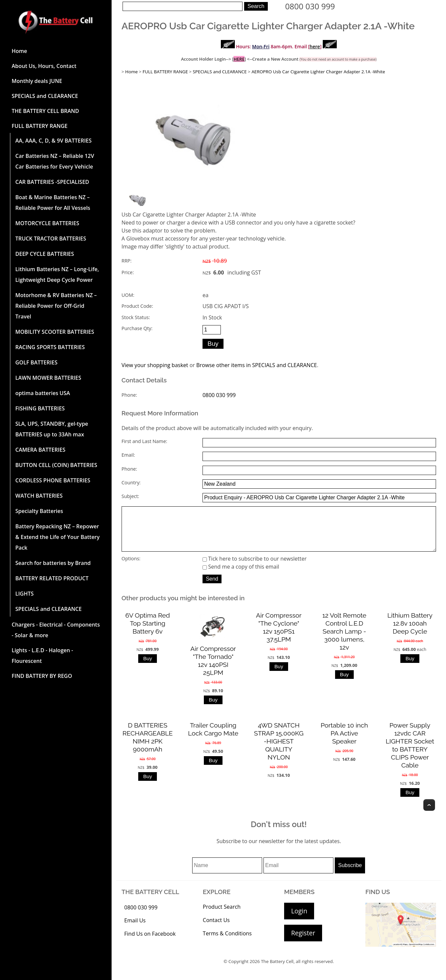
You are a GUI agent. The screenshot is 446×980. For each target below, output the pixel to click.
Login (299, 920)
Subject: (130, 496)
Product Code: (137, 306)
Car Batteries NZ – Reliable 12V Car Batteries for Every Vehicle (55, 161)
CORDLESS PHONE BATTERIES (53, 480)
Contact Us (216, 929)
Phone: (129, 395)
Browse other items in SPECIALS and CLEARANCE (256, 365)
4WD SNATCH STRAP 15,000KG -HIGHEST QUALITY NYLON (279, 750)
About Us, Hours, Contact (44, 66)
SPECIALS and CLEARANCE (45, 96)
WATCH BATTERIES (39, 496)
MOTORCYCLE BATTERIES (47, 223)
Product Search (222, 916)
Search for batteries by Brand (53, 563)
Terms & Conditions (227, 943)
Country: (131, 483)
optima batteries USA (43, 393)
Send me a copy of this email (241, 576)
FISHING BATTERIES (40, 408)
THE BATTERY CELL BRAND (45, 111)
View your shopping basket (155, 365)
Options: (131, 568)
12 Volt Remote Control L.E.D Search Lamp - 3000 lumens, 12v (344, 641)
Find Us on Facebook (150, 943)
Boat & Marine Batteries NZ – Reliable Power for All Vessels (53, 203)
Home (19, 51)
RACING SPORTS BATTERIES (50, 347)
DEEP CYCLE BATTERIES (45, 254)
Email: (128, 455)
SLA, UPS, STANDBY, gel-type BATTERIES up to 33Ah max (52, 429)
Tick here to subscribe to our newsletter (255, 568)
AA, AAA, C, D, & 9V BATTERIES (53, 141)
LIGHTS (24, 594)
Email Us (135, 930)
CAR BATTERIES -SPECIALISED (52, 182)
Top (429, 814)
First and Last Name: (144, 441)
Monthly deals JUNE (37, 81)
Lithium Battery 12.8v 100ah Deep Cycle (410, 633)
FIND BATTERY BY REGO (42, 676)
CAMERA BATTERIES (40, 450)
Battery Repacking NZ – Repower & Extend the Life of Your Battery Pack (57, 537)
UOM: (128, 295)
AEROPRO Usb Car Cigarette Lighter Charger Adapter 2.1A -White (318, 72)
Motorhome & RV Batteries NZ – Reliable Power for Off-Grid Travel (56, 306)
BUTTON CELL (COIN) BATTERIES (56, 465)
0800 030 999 (310, 6)
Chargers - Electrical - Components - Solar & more (56, 630)
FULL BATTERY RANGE (40, 126)
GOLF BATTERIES (36, 362)
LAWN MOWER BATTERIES (48, 378)
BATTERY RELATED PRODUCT (52, 578)
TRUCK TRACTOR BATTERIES (51, 239)
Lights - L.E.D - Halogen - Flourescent (42, 656)
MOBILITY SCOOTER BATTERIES (55, 332)
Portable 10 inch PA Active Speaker (344, 742)
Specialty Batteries (39, 511)
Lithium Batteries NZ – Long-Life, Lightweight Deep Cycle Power (57, 274)
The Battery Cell (277, 971)
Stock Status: (136, 317)
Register (303, 942)
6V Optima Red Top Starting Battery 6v (148, 633)
